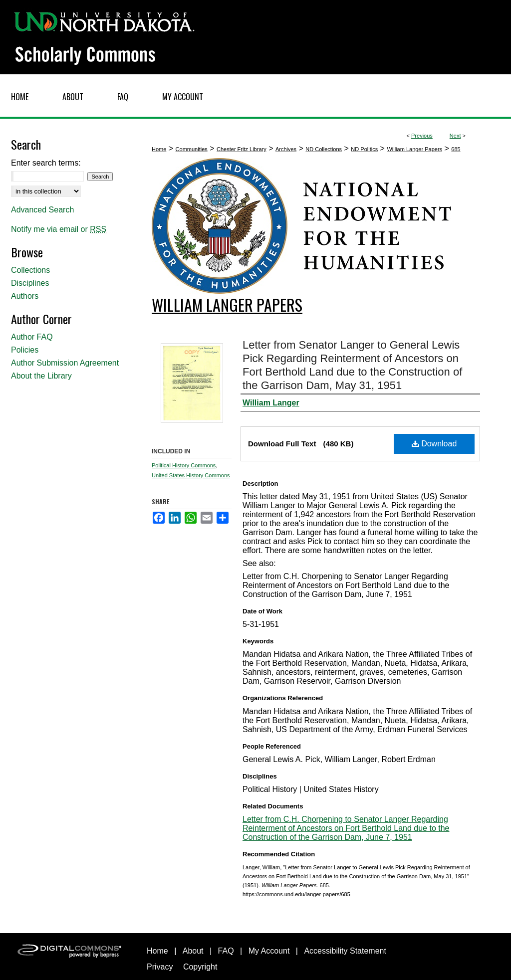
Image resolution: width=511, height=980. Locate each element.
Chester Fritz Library (242, 149)
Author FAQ (32, 337)
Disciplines (30, 283)
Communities (192, 149)
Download (434, 444)
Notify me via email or (59, 229)
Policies (25, 350)
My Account (269, 951)
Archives (286, 149)
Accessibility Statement (345, 951)
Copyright (200, 967)
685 (456, 149)
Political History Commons (184, 465)
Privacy (160, 967)
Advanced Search (42, 210)
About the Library (41, 376)
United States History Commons (191, 475)
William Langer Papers (414, 149)
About (193, 951)
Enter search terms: (46, 163)
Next (455, 136)
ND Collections (324, 149)
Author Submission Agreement (65, 363)
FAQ (226, 951)
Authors (25, 296)
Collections (30, 270)
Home (159, 149)
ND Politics (364, 149)
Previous (422, 136)
